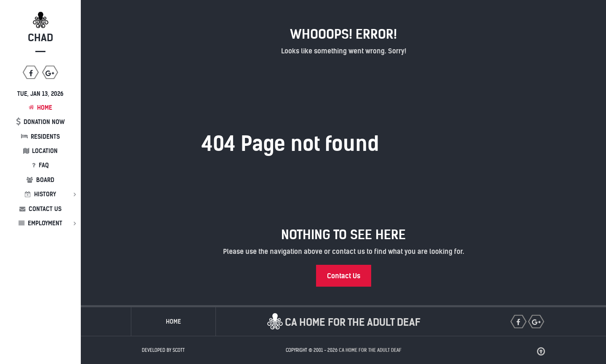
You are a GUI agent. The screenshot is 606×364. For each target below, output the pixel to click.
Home (173, 322)
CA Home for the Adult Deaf (370, 350)
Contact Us (344, 276)
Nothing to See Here (343, 235)
